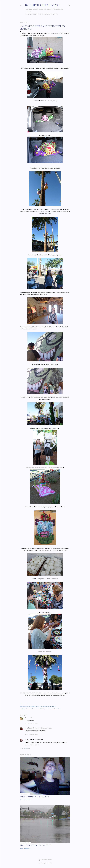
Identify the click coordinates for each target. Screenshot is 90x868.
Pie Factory (42, 709)
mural (38, 709)
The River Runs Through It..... (36, 845)
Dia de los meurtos (40, 706)
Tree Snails (58, 709)
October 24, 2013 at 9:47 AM (32, 745)
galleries (47, 706)
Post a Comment (25, 749)
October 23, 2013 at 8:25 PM (32, 723)
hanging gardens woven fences (28, 709)
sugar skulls (52, 709)
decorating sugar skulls (29, 706)
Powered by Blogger (45, 860)
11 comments (27, 849)
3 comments (27, 800)
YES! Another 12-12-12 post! (34, 797)
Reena (27, 718)
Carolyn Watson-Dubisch (33, 740)
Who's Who (34, 14)
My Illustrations (46, 14)
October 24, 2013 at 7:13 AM (32, 735)
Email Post (27, 704)
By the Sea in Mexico (42, 5)
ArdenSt (50, 863)
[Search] (69, 5)
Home (27, 14)
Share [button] (21, 704)
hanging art (53, 706)
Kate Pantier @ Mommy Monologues (37, 728)
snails (47, 709)
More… (56, 14)
